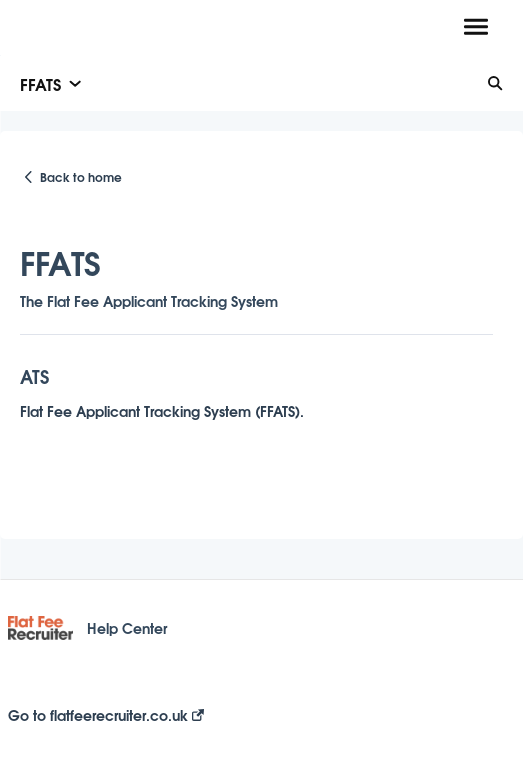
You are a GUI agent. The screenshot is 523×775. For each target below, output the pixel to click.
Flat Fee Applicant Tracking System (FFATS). (162, 410)
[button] (475, 28)
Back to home (81, 176)
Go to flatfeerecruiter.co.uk (106, 715)
